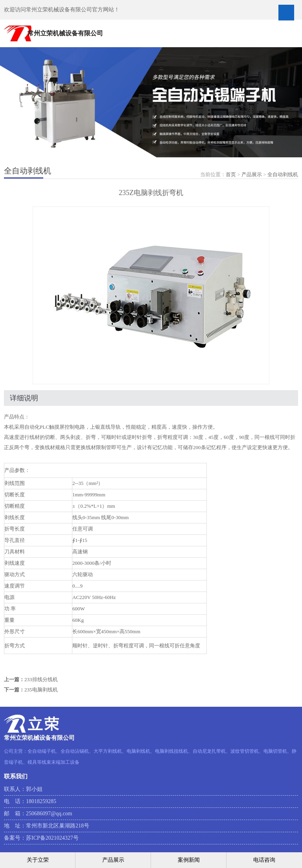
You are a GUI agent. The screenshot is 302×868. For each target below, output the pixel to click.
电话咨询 (264, 860)
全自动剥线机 (283, 174)
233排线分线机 (41, 679)
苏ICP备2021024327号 (52, 838)
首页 (231, 174)
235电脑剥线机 (41, 690)
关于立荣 (38, 860)
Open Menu (286, 13)
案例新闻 (189, 860)
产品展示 (252, 174)
